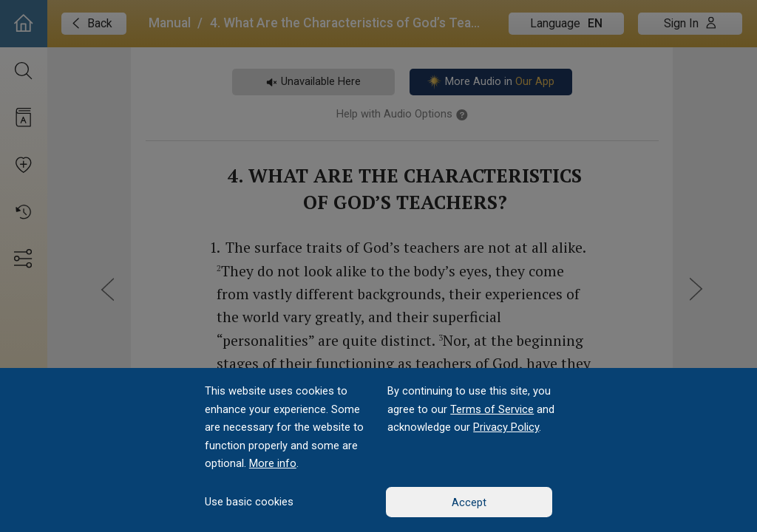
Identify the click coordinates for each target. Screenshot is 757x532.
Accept (469, 502)
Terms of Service (492, 409)
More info (273, 463)
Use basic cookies (249, 502)
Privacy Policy (506, 427)
